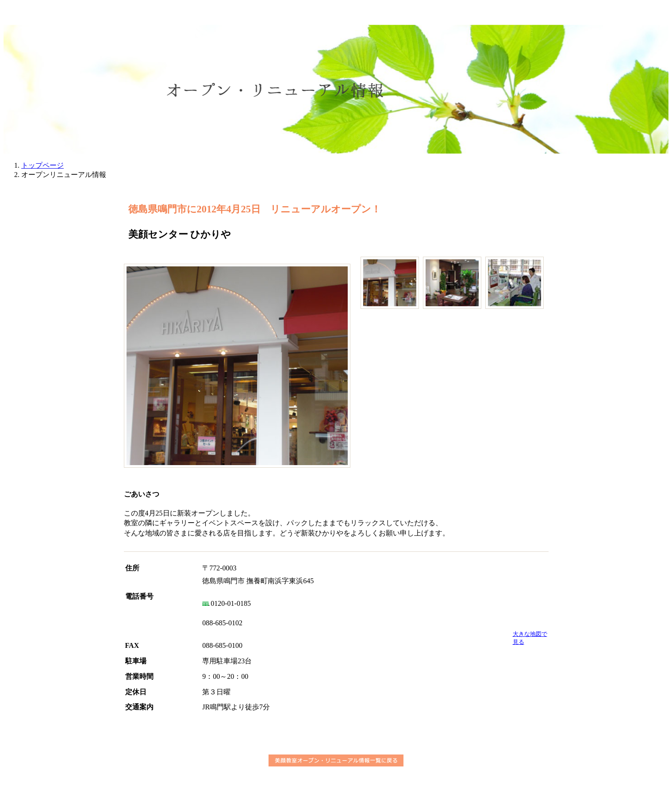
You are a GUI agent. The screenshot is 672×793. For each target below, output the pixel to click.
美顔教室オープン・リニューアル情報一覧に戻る (336, 760)
